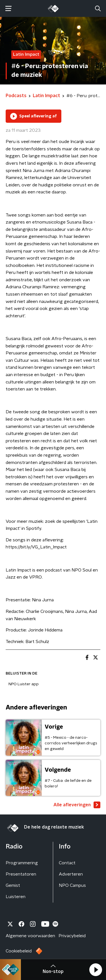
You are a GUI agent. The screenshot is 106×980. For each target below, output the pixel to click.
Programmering (22, 863)
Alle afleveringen (77, 805)
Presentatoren (21, 874)
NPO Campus (72, 885)
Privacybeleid (72, 936)
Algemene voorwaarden (30, 936)
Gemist (13, 885)
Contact (67, 863)
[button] (96, 970)
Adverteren (71, 874)
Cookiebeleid (19, 951)
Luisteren (16, 897)
